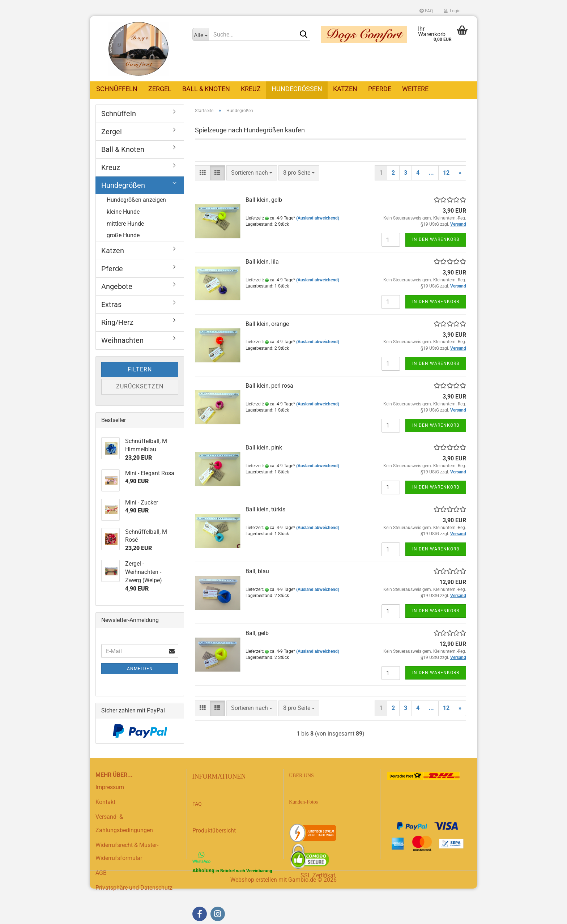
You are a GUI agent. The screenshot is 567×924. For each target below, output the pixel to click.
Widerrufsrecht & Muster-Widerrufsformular (127, 852)
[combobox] (252, 173)
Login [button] (452, 11)
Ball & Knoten (206, 89)
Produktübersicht (214, 831)
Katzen (345, 89)
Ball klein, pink (264, 448)
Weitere (415, 89)
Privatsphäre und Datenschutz (134, 888)
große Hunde (123, 236)
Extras (111, 305)
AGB (101, 873)
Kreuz (251, 89)
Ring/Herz (117, 323)
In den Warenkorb (436, 240)
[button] (202, 173)
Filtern (140, 370)
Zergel (160, 89)
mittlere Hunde (125, 224)
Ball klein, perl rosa (269, 386)
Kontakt (105, 802)
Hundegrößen (297, 89)
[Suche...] (201, 34)
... (431, 173)
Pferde (380, 89)
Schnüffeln (117, 89)
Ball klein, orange (267, 324)
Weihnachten (122, 341)
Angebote (117, 287)
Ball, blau (257, 572)
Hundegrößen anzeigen (136, 200)
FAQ (426, 11)
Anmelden (140, 669)
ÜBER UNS (301, 776)
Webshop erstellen (254, 880)
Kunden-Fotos (304, 802)
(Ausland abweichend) (318, 218)
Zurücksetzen (140, 387)
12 (446, 173)
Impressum (110, 787)
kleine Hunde (123, 212)
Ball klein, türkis (265, 510)
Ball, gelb (257, 633)
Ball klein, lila (262, 262)
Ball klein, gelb (264, 200)
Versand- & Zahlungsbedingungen (124, 824)
